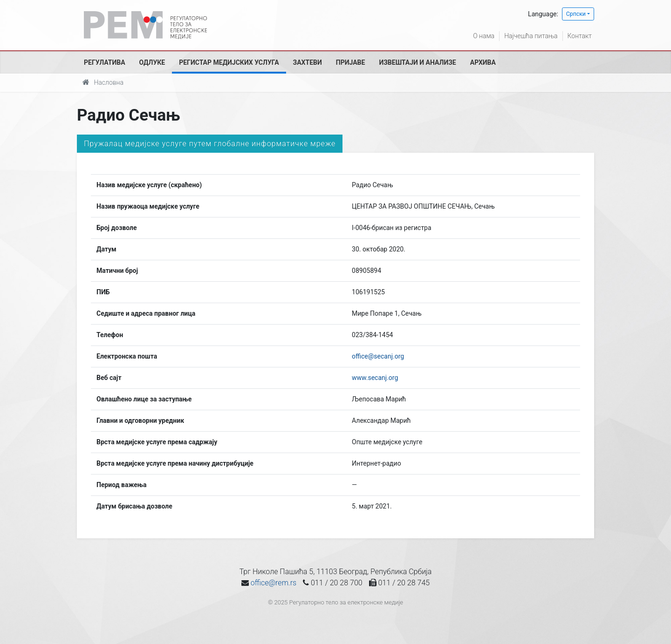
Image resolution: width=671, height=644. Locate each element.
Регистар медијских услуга (229, 62)
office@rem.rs (274, 583)
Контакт (580, 36)
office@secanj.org (378, 356)
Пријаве (351, 62)
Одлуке (152, 62)
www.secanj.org (375, 378)
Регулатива (105, 62)
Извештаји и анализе (417, 62)
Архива (483, 62)
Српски (576, 14)
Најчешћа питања (531, 36)
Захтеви (308, 62)
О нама (484, 36)
